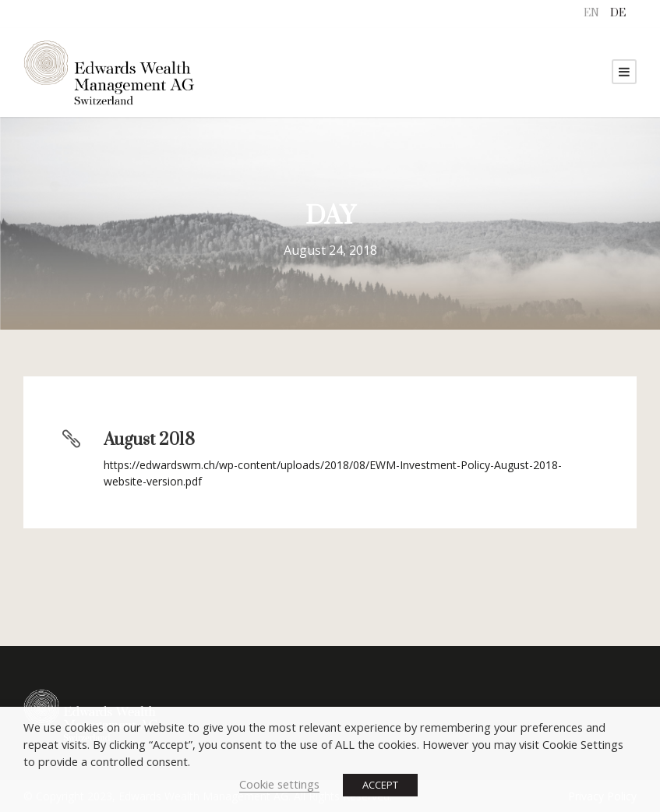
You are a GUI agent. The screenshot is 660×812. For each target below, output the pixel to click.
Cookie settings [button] (279, 784)
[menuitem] (591, 14)
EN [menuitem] (591, 13)
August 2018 (149, 440)
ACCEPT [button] (380, 785)
